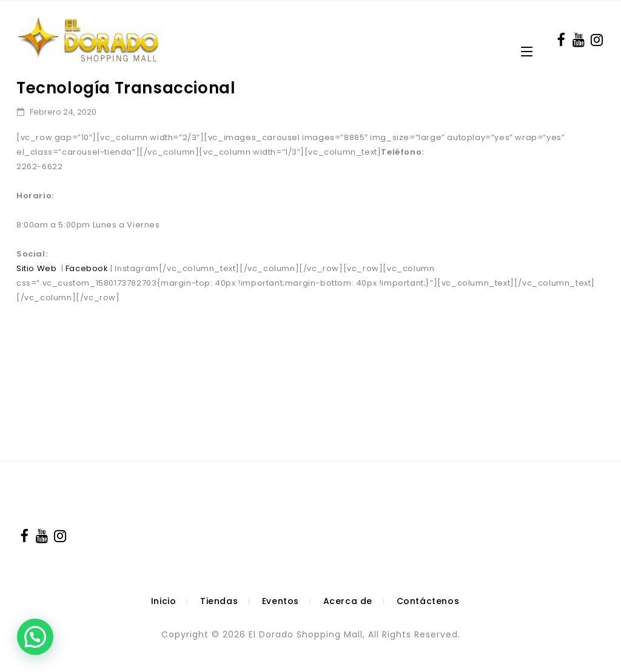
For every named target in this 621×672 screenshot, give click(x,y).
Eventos (280, 601)
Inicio (164, 601)
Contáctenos (428, 601)
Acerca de (348, 601)
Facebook (87, 268)
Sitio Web (36, 268)
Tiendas (219, 601)
